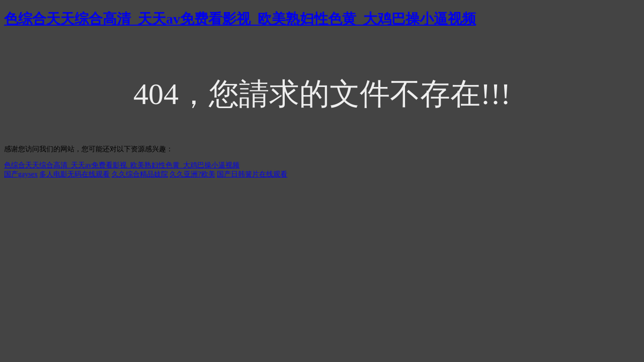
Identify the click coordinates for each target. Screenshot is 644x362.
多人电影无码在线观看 (74, 174)
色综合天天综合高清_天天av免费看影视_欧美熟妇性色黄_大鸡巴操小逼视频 (240, 19)
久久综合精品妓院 (140, 174)
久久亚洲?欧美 (192, 174)
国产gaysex (21, 174)
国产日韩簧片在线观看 (252, 174)
